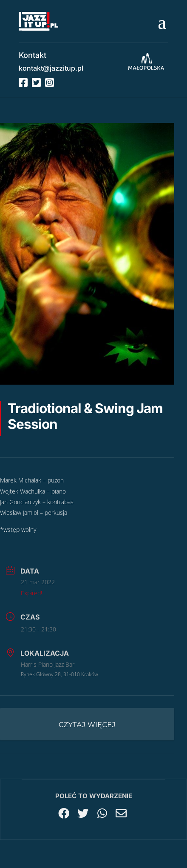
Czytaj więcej (87, 725)
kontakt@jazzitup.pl (51, 68)
